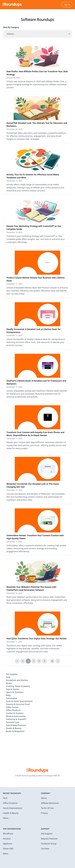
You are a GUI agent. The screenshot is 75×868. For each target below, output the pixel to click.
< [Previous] (17, 661)
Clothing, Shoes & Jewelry (18, 686)
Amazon (7, 839)
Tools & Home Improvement (19, 701)
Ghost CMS (8, 849)
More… (6, 818)
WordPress (8, 834)
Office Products (13, 710)
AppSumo (8, 844)
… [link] (48, 660)
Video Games (12, 707)
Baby (8, 695)
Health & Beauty (14, 728)
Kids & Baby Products (16, 725)
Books (9, 683)
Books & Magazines (15, 731)
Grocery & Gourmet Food (18, 704)
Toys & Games (13, 689)
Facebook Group (49, 844)
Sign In (67, 5)
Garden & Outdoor (15, 713)
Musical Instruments (16, 716)
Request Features (49, 839)
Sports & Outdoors (15, 692)
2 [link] (28, 661)
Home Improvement (13, 808)
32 (52, 661)
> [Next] (58, 661)
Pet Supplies (12, 674)
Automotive (11, 698)
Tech (8, 677)
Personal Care (13, 722)
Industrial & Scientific (16, 719)
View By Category (11, 27)
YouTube (45, 849)
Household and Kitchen (17, 680)
